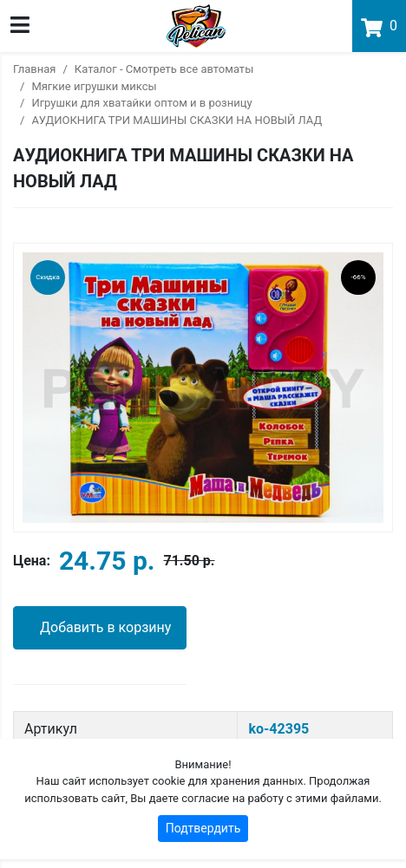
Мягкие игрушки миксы (94, 86)
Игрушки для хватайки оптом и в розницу (141, 103)
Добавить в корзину (105, 627)
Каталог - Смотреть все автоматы (164, 69)
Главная (34, 69)
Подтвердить (203, 828)
